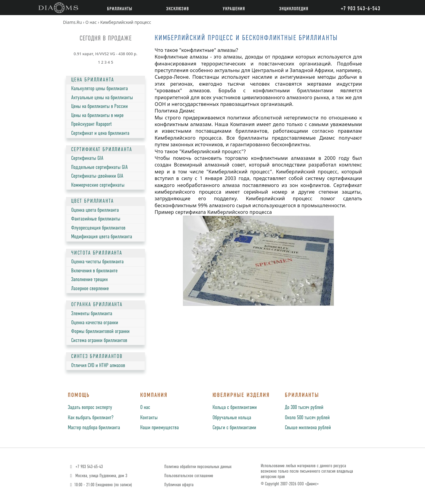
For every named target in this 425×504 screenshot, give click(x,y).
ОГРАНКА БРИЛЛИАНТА (97, 305)
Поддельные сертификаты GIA (99, 167)
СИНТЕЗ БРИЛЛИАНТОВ (97, 357)
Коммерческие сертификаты (98, 185)
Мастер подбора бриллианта (94, 428)
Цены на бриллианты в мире (97, 116)
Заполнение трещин (89, 280)
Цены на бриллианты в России (99, 106)
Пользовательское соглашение (189, 476)
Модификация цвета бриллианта (102, 237)
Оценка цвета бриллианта (95, 210)
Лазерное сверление (90, 289)
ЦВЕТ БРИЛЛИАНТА (92, 201)
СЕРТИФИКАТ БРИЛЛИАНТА (102, 150)
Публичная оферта (179, 485)
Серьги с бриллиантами (234, 428)
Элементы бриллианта (92, 314)
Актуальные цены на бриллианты (102, 98)
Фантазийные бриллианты (96, 219)
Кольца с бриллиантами (235, 407)
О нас (145, 407)
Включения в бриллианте (94, 271)
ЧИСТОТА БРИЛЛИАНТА (97, 253)
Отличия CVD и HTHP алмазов (98, 366)
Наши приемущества (159, 428)
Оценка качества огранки (95, 323)
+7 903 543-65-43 (86, 467)
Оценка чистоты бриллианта (97, 262)
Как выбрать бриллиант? (91, 418)
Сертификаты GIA (87, 158)
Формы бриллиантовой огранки (100, 331)
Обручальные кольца (232, 418)
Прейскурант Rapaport (91, 124)
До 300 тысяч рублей (304, 407)
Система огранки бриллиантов (99, 341)
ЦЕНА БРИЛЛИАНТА (93, 80)
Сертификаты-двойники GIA (97, 176)
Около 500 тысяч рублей (307, 418)
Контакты (149, 418)
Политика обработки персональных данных (198, 467)
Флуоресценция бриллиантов (98, 228)
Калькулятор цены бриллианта (99, 89)
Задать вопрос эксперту (90, 407)
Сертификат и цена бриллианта (100, 133)
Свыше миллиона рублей (308, 428)
